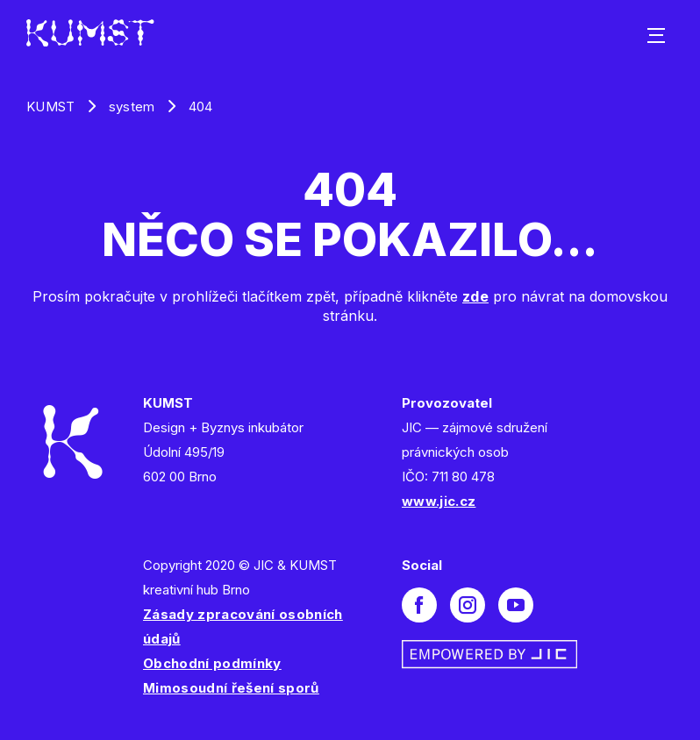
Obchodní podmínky (212, 663)
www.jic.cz (439, 501)
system (132, 107)
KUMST (51, 107)
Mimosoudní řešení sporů (231, 688)
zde (475, 296)
